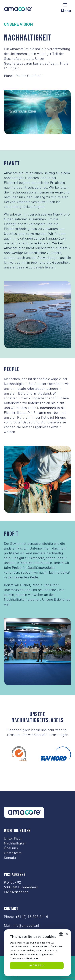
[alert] (37, 953)
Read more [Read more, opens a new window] (32, 959)
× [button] (66, 934)
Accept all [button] (37, 965)
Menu (66, 11)
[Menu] (66, 5)
